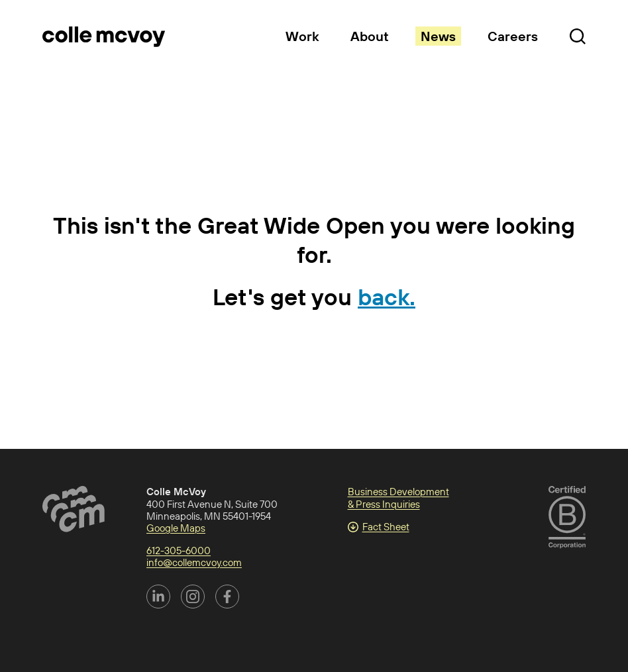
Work (302, 36)
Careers (513, 36)
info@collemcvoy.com (194, 562)
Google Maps (176, 528)
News (438, 36)
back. (387, 297)
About (370, 36)
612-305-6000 (179, 551)
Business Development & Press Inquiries (398, 498)
